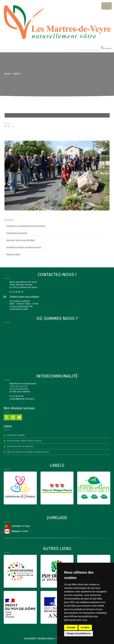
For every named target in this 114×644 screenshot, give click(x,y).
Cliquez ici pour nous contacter (24, 297)
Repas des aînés (13, 254)
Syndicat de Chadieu (16, 435)
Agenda (16, 73)
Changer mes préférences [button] (79, 634)
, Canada (20, 531)
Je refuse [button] (85, 627)
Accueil (7, 73)
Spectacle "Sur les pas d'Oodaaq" (21, 240)
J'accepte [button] (71, 627)
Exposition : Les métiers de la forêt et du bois (26, 226)
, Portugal (21, 526)
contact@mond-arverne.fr (22, 399)
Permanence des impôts (17, 233)
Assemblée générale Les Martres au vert (24, 247)
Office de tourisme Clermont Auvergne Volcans (28, 452)
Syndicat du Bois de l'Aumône (20, 446)
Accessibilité (30, 638)
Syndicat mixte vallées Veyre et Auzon (24, 441)
